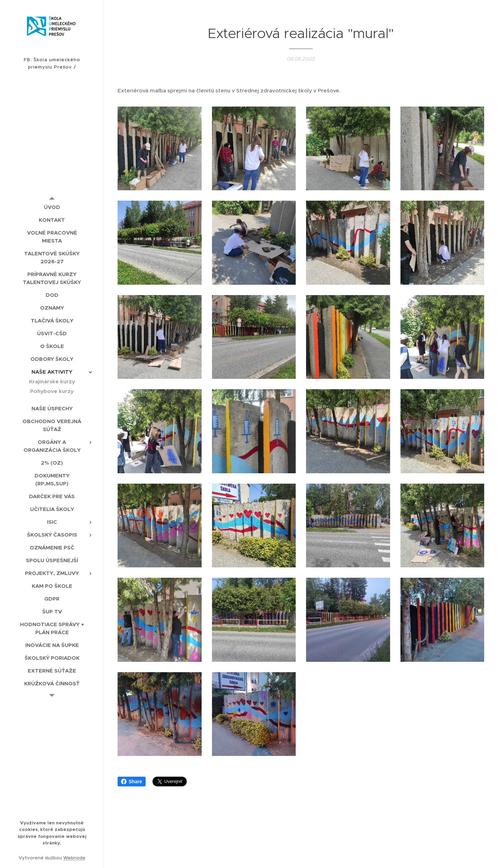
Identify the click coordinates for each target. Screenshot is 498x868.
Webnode (74, 858)
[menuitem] (52, 207)
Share (132, 782)
